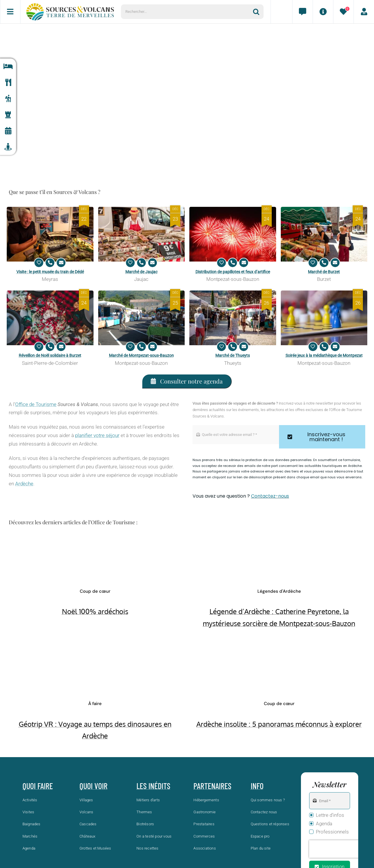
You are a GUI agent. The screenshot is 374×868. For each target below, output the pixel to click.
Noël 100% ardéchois (95, 611)
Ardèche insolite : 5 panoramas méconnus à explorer (279, 724)
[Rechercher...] (187, 12)
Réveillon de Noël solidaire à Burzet (50, 355)
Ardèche (24, 484)
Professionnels (332, 832)
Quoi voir (93, 786)
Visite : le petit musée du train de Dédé (50, 272)
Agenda (324, 824)
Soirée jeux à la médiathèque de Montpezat (324, 355)
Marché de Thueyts (233, 355)
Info (257, 786)
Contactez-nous (270, 496)
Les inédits (153, 786)
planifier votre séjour (97, 435)
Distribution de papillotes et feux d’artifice (233, 272)
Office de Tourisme (36, 404)
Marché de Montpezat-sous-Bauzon (141, 355)
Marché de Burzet (324, 272)
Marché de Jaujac (141, 272)
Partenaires (212, 786)
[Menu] (10, 12)
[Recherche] (258, 12)
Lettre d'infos (330, 815)
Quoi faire (38, 786)
